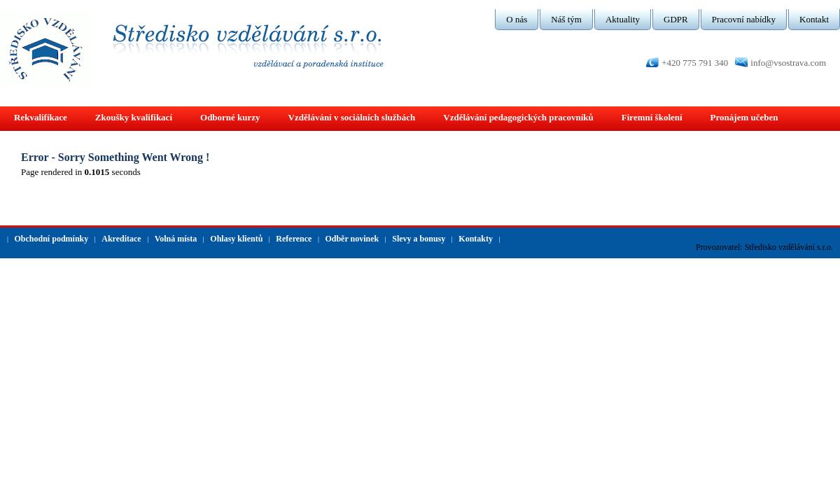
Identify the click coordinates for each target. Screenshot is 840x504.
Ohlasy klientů (236, 239)
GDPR (676, 19)
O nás (517, 19)
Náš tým (566, 19)
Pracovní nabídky (744, 19)
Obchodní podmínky (52, 239)
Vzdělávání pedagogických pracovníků (518, 117)
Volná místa (176, 239)
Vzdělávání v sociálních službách (352, 117)
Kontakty (476, 239)
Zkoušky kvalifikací (134, 117)
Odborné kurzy (230, 117)
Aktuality (623, 19)
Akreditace (121, 239)
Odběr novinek (352, 239)
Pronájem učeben (744, 117)
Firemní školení (652, 117)
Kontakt (814, 19)
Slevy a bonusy (419, 239)
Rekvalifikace (41, 117)
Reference (294, 239)
